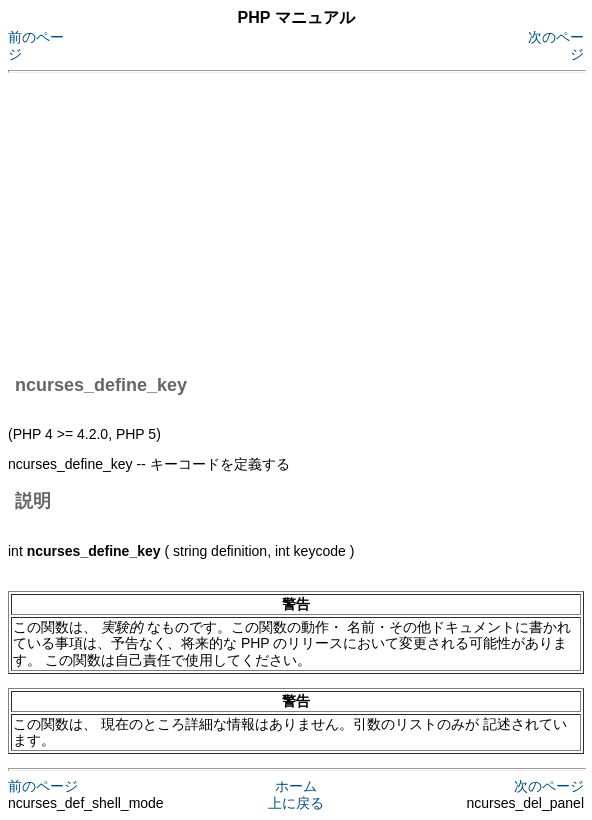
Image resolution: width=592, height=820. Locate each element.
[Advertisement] (300, 220)
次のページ (549, 786)
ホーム (296, 786)
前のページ (43, 786)
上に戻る (296, 803)
